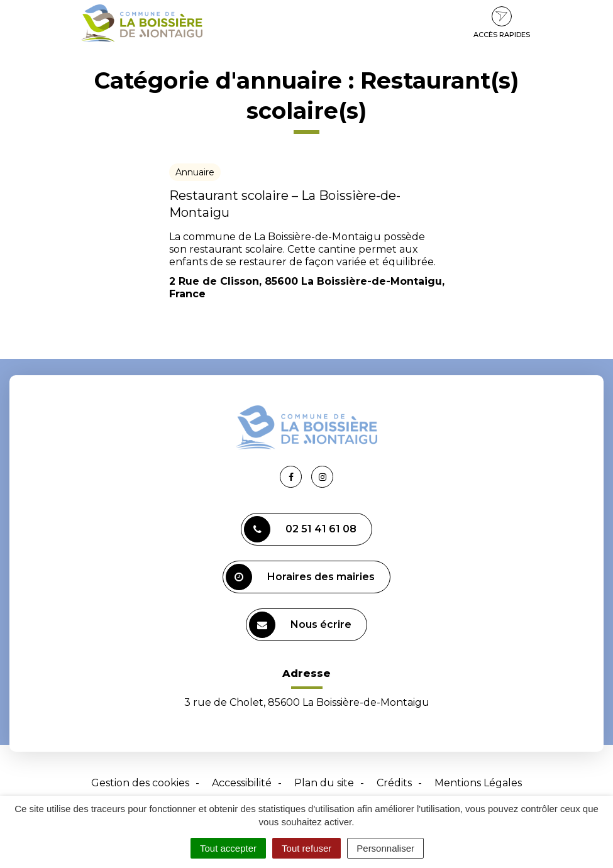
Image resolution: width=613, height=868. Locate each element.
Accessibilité (242, 783)
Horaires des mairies (300, 577)
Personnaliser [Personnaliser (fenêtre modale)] (385, 848)
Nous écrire (300, 625)
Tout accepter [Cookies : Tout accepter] (228, 848)
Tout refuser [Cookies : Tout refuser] (306, 848)
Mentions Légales (478, 783)
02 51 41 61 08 (300, 529)
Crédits (394, 783)
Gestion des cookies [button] (140, 783)
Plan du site (324, 783)
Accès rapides (502, 23)
